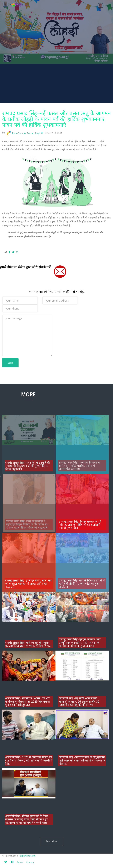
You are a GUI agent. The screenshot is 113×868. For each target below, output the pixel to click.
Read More (51, 841)
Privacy (30, 862)
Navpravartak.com (27, 856)
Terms (20, 862)
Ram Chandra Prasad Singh (26, 133)
